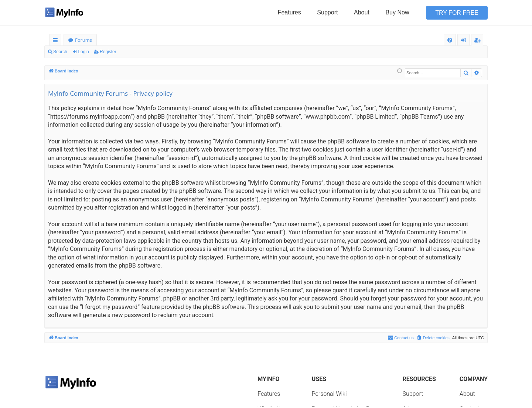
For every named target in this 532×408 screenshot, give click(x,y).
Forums (83, 40)
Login (83, 52)
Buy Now (397, 12)
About (362, 12)
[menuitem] (450, 40)
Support (327, 12)
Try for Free (457, 13)
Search (60, 52)
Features (289, 12)
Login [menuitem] (465, 41)
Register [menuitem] (479, 41)
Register (108, 52)
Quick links (57, 41)
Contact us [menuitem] (401, 337)
